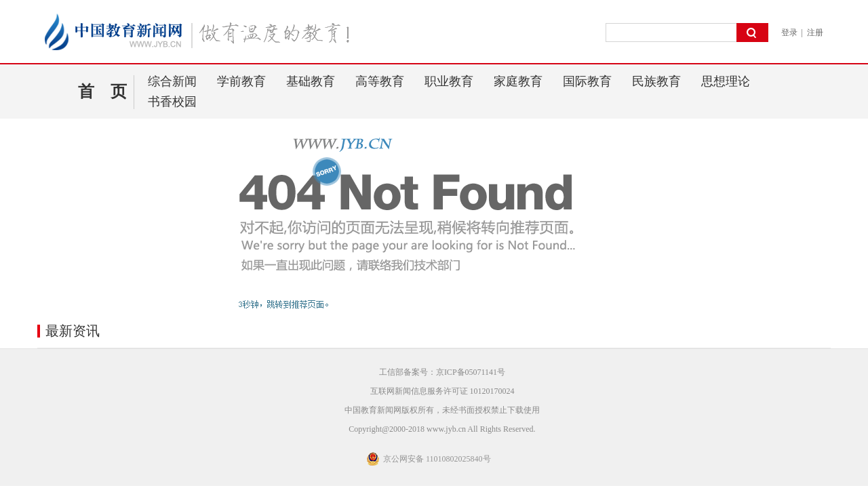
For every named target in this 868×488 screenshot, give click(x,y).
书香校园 (172, 102)
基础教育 (311, 81)
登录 (789, 33)
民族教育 (656, 81)
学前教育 (241, 81)
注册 (815, 33)
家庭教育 (518, 81)
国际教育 (587, 81)
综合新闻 (172, 81)
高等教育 (380, 81)
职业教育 (449, 81)
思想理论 (726, 81)
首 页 (102, 91)
